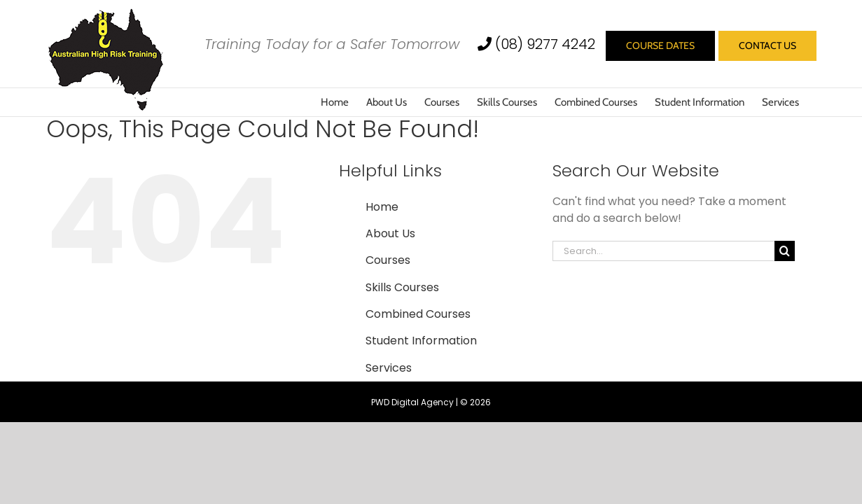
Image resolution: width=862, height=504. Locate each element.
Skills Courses (402, 287)
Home (382, 207)
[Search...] (664, 251)
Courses (388, 260)
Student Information (421, 341)
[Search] (785, 251)
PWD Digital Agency (412, 402)
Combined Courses (418, 314)
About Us (390, 233)
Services (389, 368)
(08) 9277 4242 (538, 44)
